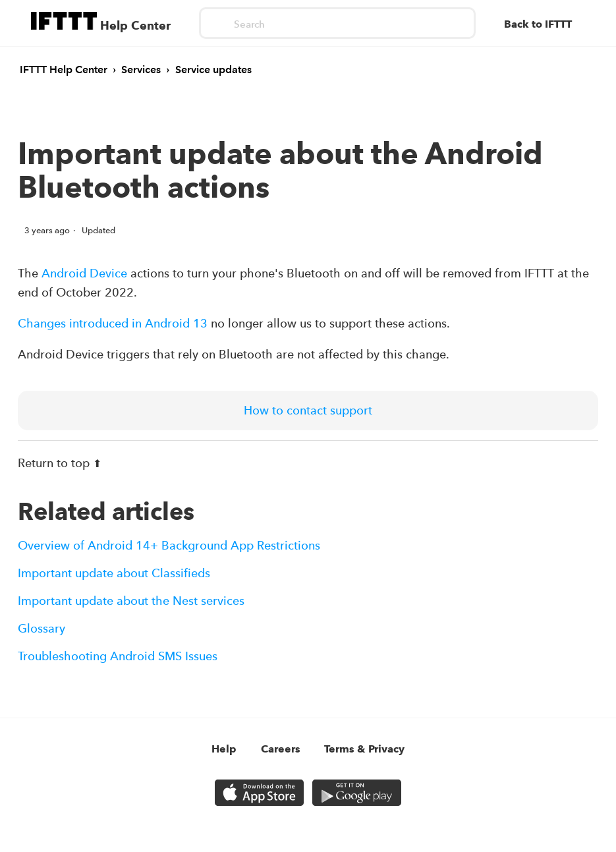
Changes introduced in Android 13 (113, 323)
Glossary (42, 628)
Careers (281, 749)
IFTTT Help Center (64, 70)
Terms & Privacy (364, 749)
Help (224, 749)
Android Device (84, 273)
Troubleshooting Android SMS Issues (118, 656)
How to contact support (308, 410)
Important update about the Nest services (131, 601)
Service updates (213, 70)
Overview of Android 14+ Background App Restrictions (169, 545)
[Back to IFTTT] (545, 24)
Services (141, 70)
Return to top (60, 463)
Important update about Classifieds (114, 573)
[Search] (337, 23)
